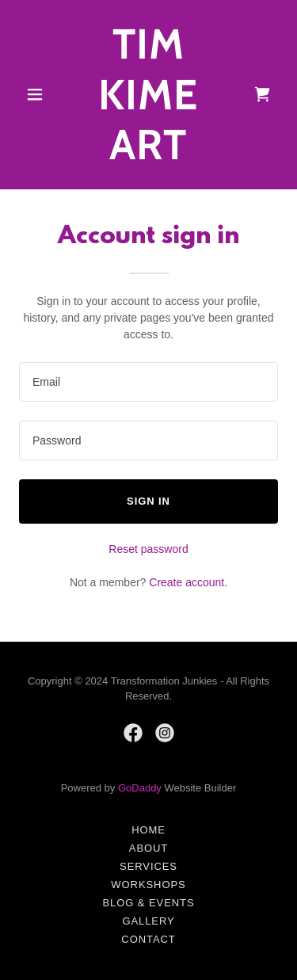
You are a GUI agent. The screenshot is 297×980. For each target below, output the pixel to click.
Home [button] (148, 830)
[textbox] (148, 382)
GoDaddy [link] (140, 788)
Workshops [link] (148, 885)
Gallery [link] (148, 921)
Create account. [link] (188, 582)
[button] (38, 94)
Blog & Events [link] (148, 903)
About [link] (148, 848)
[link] (148, 155)
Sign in (148, 501)
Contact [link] (148, 939)
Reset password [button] (148, 549)
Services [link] (148, 866)
